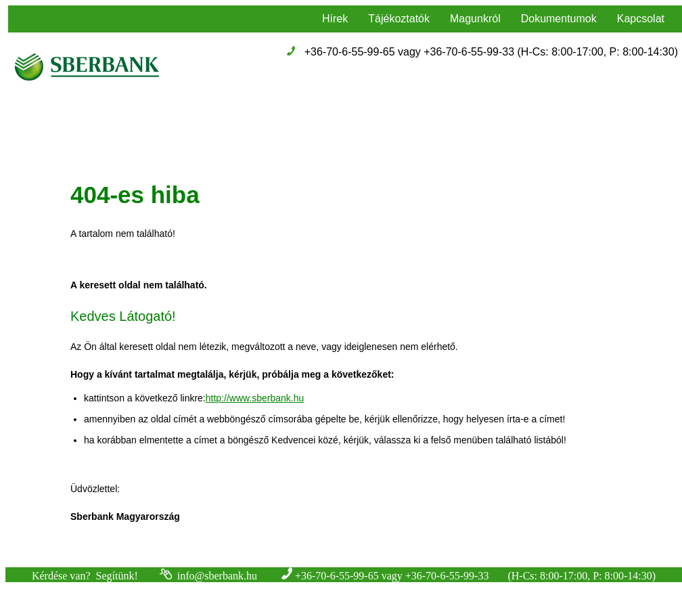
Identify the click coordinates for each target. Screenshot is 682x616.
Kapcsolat (641, 19)
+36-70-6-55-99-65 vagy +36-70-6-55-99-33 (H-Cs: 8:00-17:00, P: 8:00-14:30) (491, 52)
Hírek (335, 19)
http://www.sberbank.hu (255, 398)
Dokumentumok (559, 19)
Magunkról (475, 19)
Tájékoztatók (399, 19)
